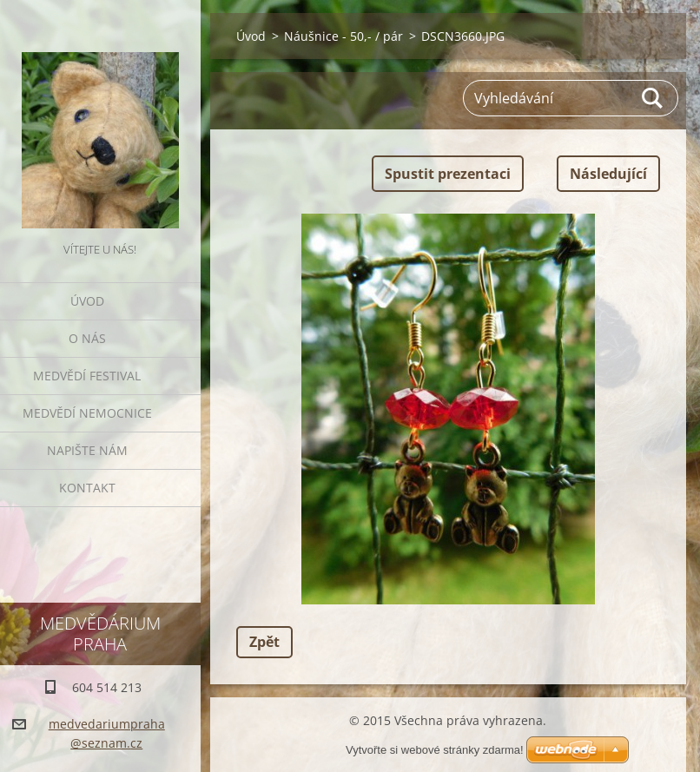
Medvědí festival (87, 376)
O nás (87, 338)
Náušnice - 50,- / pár (343, 36)
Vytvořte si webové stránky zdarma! (435, 750)
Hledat (653, 98)
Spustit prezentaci (448, 174)
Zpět (264, 642)
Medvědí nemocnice (87, 413)
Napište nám (87, 450)
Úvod (87, 301)
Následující (608, 174)
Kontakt (87, 488)
